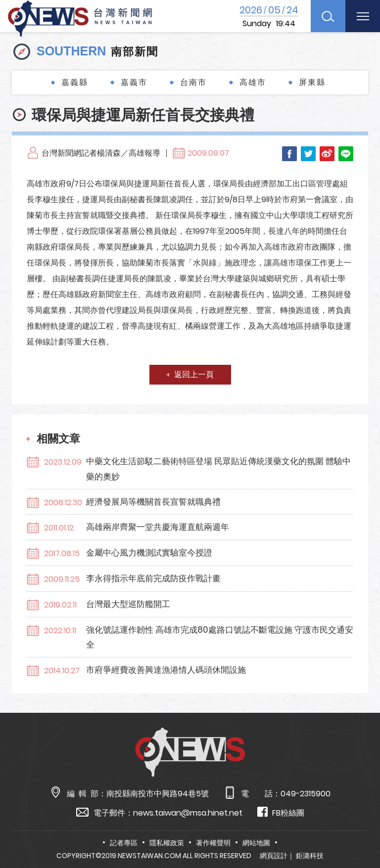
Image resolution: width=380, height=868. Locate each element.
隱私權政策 (167, 843)
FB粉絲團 (281, 812)
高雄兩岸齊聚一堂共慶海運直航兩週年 (158, 527)
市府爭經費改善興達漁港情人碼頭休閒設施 (166, 670)
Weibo (327, 154)
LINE (346, 154)
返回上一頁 (194, 374)
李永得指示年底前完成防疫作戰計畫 (153, 578)
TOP (361, 832)
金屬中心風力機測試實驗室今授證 (149, 553)
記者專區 (124, 843)
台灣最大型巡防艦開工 (128, 604)
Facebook (289, 154)
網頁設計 (274, 856)
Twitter (308, 154)
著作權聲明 (213, 843)
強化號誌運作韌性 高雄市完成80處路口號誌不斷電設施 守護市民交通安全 (220, 637)
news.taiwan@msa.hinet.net (188, 813)
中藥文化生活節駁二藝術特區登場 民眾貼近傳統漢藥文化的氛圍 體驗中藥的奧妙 (218, 469)
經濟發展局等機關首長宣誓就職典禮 (153, 502)
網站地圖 (256, 843)
